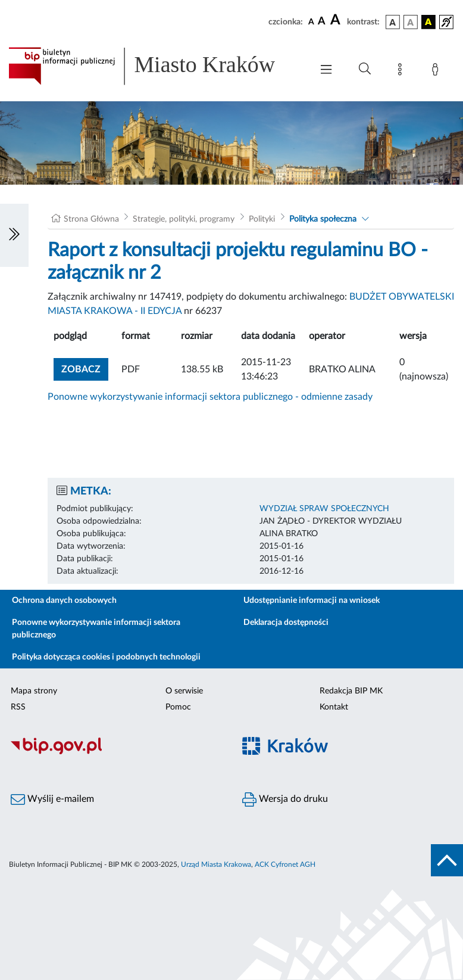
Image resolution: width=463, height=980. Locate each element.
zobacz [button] (85, 368)
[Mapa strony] (402, 71)
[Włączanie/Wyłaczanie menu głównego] (326, 71)
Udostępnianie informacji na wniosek (312, 601)
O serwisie (184, 691)
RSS (18, 707)
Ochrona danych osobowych (64, 601)
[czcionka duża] (337, 20)
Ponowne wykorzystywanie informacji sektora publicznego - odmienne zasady (210, 397)
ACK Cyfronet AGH (285, 864)
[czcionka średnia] (322, 22)
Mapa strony (34, 691)
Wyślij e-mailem (52, 799)
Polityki (262, 219)
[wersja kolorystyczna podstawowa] (393, 22)
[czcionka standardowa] (311, 21)
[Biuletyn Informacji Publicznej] (116, 752)
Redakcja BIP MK (351, 691)
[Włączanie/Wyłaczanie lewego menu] (14, 235)
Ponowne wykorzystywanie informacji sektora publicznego (96, 629)
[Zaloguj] (437, 71)
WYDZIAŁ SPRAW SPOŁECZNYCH (324, 509)
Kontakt (334, 707)
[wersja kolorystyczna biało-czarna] (411, 22)
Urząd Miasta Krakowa (216, 864)
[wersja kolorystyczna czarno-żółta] (428, 22)
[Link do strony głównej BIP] (154, 66)
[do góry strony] (447, 860)
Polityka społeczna (323, 219)
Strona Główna (91, 219)
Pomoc (178, 707)
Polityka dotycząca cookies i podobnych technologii (106, 657)
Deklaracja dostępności (286, 623)
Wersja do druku (285, 799)
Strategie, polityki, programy (184, 219)
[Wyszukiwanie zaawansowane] (365, 69)
